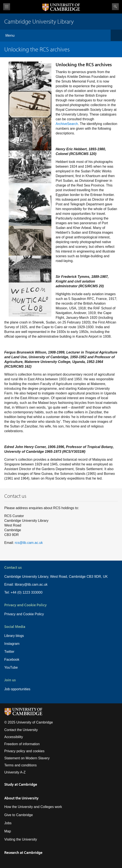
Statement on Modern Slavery (27, 758)
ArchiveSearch (67, 124)
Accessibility (14, 737)
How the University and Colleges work (33, 807)
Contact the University (21, 730)
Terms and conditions (20, 765)
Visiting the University (21, 839)
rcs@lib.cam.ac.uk (29, 543)
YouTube (11, 667)
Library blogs (14, 636)
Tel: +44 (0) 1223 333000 (23, 592)
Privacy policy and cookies (24, 751)
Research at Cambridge (23, 852)
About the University (21, 798)
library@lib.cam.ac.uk (31, 584)
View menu (7, 7)
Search (115, 7)
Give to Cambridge (19, 815)
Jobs (8, 823)
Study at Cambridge (21, 784)
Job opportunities (17, 689)
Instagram (12, 644)
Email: (10, 584)
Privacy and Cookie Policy (24, 614)
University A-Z (15, 772)
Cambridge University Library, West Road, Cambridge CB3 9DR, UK (56, 577)
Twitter (9, 652)
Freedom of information (22, 744)
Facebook (12, 660)
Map (8, 831)
